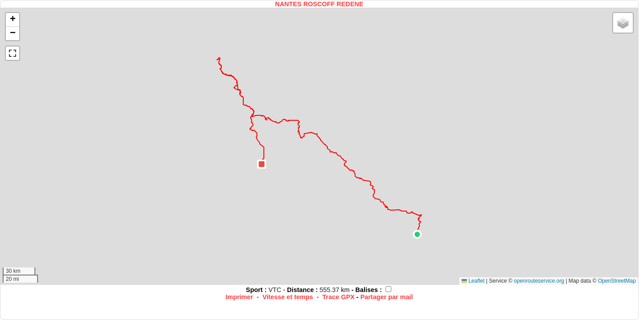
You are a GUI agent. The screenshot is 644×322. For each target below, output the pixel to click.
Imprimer (239, 297)
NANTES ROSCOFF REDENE (319, 4)
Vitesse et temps (288, 297)
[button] (417, 234)
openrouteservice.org (539, 281)
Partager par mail (387, 297)
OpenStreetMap (617, 281)
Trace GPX (339, 297)
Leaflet (473, 281)
